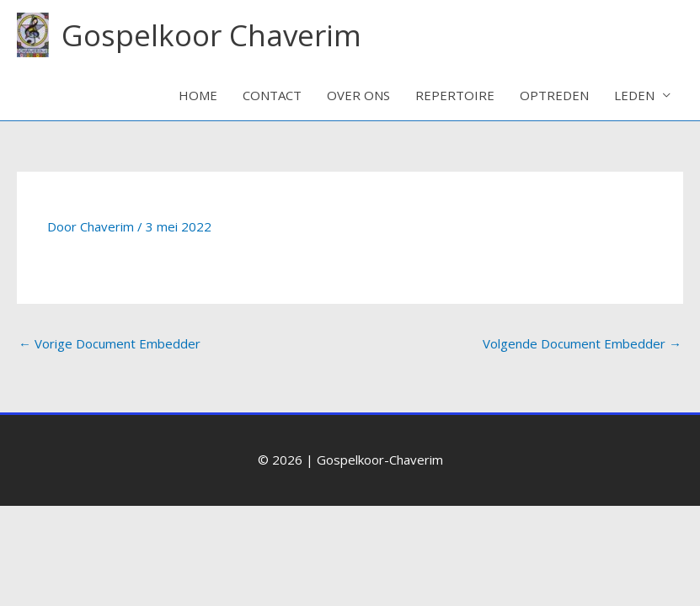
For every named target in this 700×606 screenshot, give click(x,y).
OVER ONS (358, 95)
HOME (198, 95)
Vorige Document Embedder (110, 343)
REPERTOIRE (455, 95)
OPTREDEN (554, 95)
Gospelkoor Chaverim (211, 35)
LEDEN (634, 95)
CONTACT (272, 95)
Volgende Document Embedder (582, 343)
